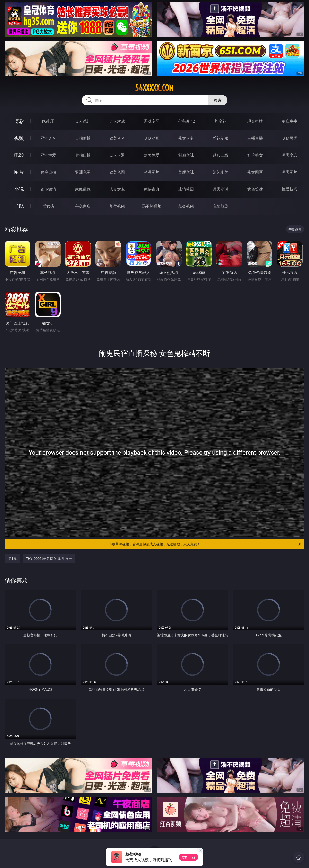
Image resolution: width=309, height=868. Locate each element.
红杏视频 (186, 206)
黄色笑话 (255, 189)
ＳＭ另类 (290, 138)
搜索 (218, 100)
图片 (19, 172)
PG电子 (48, 121)
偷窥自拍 (48, 172)
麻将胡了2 (186, 121)
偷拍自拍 (83, 155)
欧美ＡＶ (117, 138)
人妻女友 (117, 189)
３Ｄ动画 (152, 138)
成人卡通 (117, 155)
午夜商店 (83, 206)
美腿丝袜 (186, 172)
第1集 (12, 558)
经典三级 (221, 155)
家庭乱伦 (83, 189)
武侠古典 (152, 189)
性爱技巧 (290, 189)
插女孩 (48, 206)
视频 (19, 138)
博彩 (19, 121)
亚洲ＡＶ (48, 138)
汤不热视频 (152, 206)
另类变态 (290, 155)
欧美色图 (117, 172)
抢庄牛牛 (290, 121)
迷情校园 (186, 189)
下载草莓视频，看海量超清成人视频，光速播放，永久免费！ (205, 544)
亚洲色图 (83, 172)
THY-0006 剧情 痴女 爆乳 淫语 (49, 558)
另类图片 (290, 172)
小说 (19, 189)
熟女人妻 (186, 138)
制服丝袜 (186, 155)
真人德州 (83, 121)
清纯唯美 (221, 172)
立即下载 (189, 857)
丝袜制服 (221, 138)
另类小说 (221, 189)
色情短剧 (221, 206)
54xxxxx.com (154, 88)
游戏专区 (152, 121)
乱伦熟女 (255, 155)
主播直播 (255, 138)
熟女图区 (255, 172)
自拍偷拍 (83, 138)
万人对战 (117, 121)
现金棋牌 (255, 121)
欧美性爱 (152, 155)
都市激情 (48, 189)
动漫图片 (152, 172)
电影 (19, 155)
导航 (19, 206)
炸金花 (221, 121)
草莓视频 (117, 206)
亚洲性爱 (48, 155)
